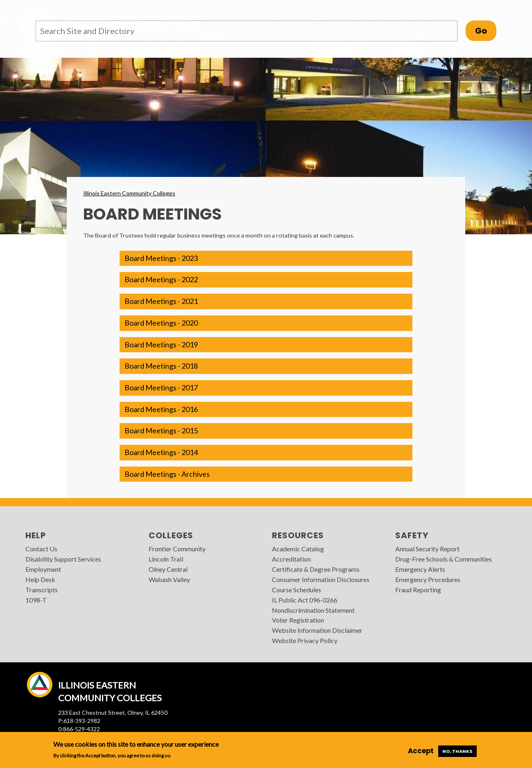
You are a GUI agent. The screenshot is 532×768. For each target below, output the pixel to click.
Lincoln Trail (166, 559)
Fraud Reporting (418, 590)
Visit (388, 8)
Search (495, 9)
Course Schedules (297, 590)
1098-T (36, 600)
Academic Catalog (298, 549)
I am (361, 8)
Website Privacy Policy (305, 640)
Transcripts (42, 590)
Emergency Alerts (420, 569)
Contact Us (41, 549)
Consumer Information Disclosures (321, 579)
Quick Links (458, 8)
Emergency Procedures (428, 579)
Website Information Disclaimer (317, 630)
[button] (266, 258)
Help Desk (40, 579)
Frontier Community (177, 549)
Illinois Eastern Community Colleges (129, 193)
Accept (421, 751)
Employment (43, 569)
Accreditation (291, 559)
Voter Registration (298, 620)
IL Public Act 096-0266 (305, 600)
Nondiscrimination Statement (313, 610)
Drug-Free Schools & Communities (444, 559)
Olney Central (168, 569)
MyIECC (419, 8)
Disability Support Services (63, 559)
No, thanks (457, 751)
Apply (335, 8)
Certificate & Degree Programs (316, 569)
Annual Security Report (427, 549)
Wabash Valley (169, 579)
